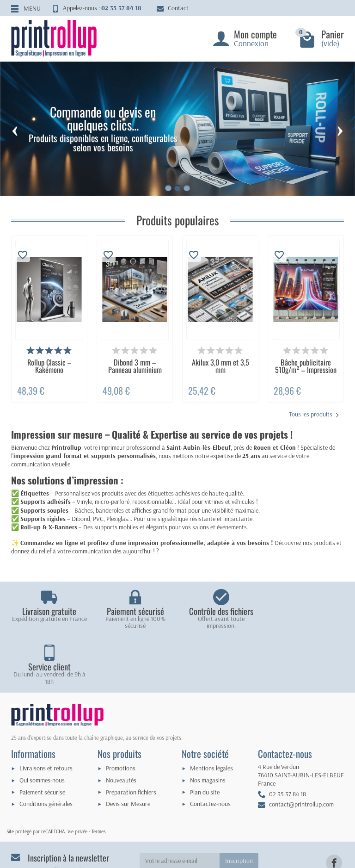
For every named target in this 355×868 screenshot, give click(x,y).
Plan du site (205, 736)
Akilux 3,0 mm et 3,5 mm (220, 366)
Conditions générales (46, 748)
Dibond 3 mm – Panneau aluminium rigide (135, 370)
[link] (334, 807)
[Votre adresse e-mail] (180, 805)
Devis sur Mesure (128, 748)
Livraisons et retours (46, 713)
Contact (173, 8)
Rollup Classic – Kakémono (49, 366)
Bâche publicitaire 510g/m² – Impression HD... (306, 370)
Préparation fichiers (131, 736)
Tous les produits (314, 414)
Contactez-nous (210, 748)
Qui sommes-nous (42, 725)
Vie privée (77, 775)
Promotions (121, 713)
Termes (99, 775)
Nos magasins (208, 725)
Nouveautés (121, 725)
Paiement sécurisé (42, 736)
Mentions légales (211, 713)
